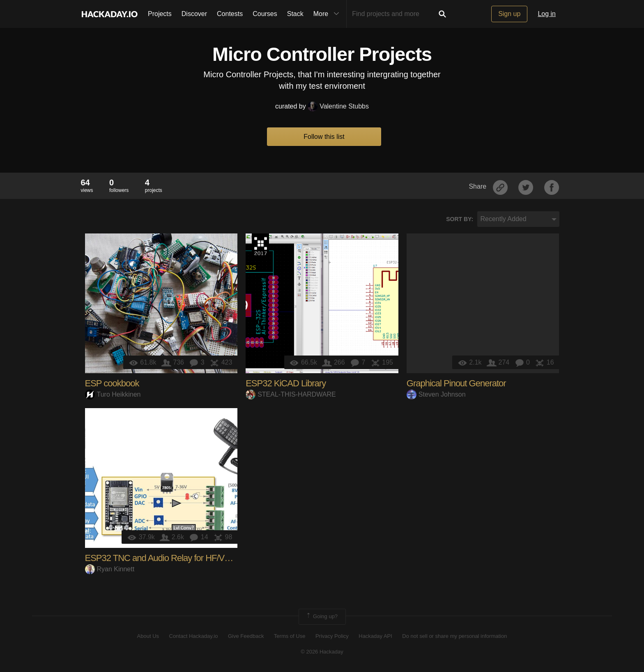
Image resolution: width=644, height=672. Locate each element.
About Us (148, 636)
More (328, 14)
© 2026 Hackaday (322, 652)
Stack (295, 14)
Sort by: (460, 219)
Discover (194, 14)
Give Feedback (246, 636)
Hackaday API (375, 636)
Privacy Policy (332, 636)
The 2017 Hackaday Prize (260, 246)
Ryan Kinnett (110, 569)
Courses (265, 14)
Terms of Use (290, 636)
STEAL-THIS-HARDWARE (291, 394)
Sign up (509, 14)
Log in (547, 14)
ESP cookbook (112, 383)
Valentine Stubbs (338, 106)
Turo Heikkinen (113, 394)
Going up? (322, 617)
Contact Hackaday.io (194, 636)
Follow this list (324, 137)
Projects (160, 14)
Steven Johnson (436, 394)
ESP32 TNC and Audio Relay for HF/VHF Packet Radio (186, 558)
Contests (230, 14)
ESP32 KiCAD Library (286, 383)
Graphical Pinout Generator (456, 383)
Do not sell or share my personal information (454, 636)
